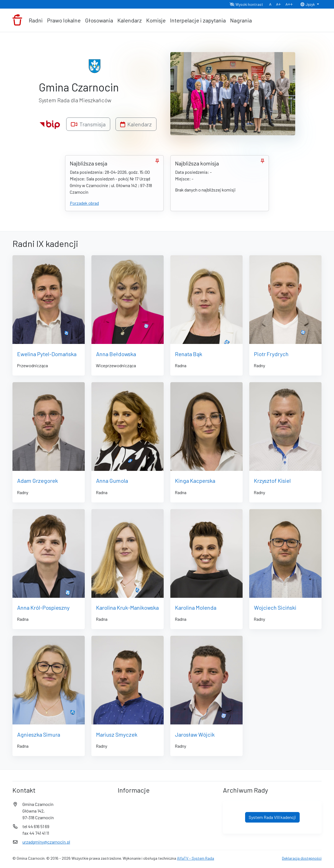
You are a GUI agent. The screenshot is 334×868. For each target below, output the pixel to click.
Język (308, 4)
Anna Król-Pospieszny (43, 607)
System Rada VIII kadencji (272, 817)
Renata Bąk (189, 354)
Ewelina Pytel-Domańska (47, 354)
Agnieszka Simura (39, 734)
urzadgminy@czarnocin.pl (46, 842)
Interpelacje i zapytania (198, 20)
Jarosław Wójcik (195, 734)
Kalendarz (130, 20)
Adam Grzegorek (38, 481)
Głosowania (99, 20)
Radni (36, 20)
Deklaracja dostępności (302, 858)
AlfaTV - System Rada (196, 858)
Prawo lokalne (64, 20)
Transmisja (88, 124)
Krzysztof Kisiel (272, 481)
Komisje (156, 20)
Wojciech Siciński (275, 607)
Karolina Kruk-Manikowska (127, 607)
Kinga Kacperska (195, 481)
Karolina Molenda (196, 607)
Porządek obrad (84, 203)
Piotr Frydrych (271, 354)
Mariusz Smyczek (117, 734)
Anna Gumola (112, 481)
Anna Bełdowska (116, 354)
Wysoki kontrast (246, 4)
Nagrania (241, 20)
